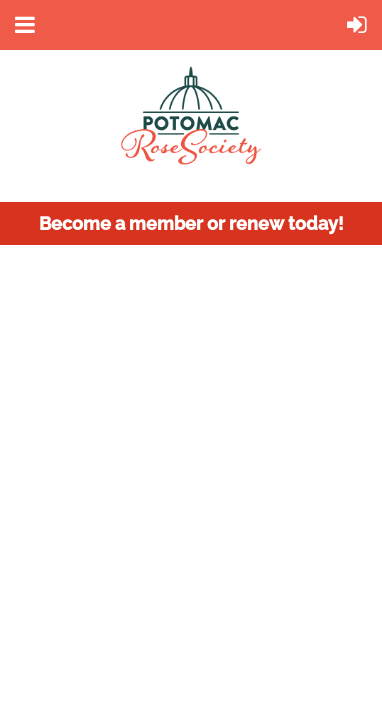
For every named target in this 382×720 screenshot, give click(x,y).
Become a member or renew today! (191, 223)
